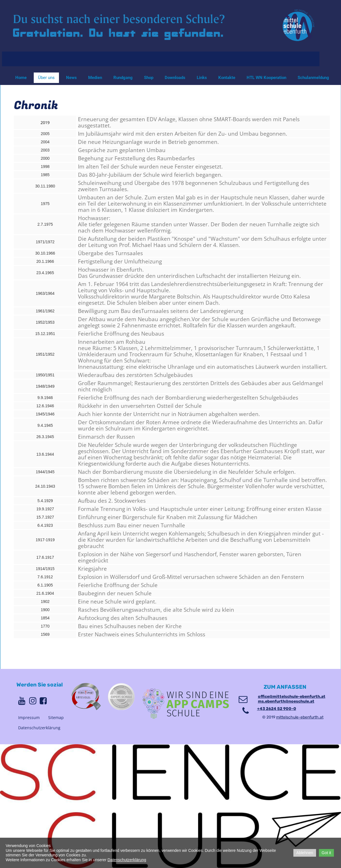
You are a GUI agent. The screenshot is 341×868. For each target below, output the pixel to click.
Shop (149, 78)
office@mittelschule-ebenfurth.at (292, 697)
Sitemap (56, 717)
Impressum (29, 717)
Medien (95, 78)
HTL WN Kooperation (266, 78)
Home (21, 78)
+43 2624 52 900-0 (277, 709)
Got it (326, 853)
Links (202, 78)
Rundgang (123, 78)
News (71, 78)
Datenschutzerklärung (39, 728)
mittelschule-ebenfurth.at (300, 717)
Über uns (46, 78)
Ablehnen (305, 853)
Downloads (175, 78)
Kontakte (227, 78)
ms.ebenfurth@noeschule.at (286, 701)
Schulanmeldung (313, 78)
